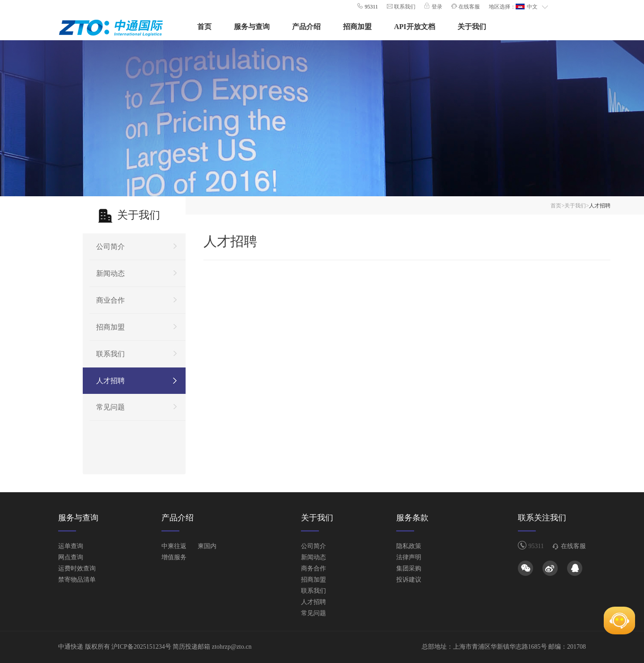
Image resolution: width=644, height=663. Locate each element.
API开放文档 (415, 27)
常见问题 (110, 407)
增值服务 (174, 557)
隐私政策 (409, 546)
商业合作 (110, 300)
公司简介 (110, 247)
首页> (557, 206)
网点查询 (71, 557)
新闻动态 (110, 273)
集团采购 (409, 568)
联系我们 (404, 7)
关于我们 (472, 27)
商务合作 (314, 568)
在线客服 (468, 7)
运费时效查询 (77, 568)
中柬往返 (174, 546)
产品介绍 (306, 27)
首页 (204, 27)
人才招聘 (110, 381)
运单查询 (71, 546)
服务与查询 (252, 27)
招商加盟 (357, 27)
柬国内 (207, 546)
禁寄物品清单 (77, 580)
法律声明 (409, 557)
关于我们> (577, 206)
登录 (436, 7)
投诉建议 (409, 580)
